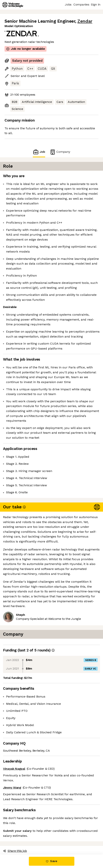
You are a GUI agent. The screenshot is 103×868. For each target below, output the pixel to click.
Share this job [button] (15, 851)
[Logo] (13, 5)
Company (60, 152)
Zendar (85, 21)
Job (39, 152)
